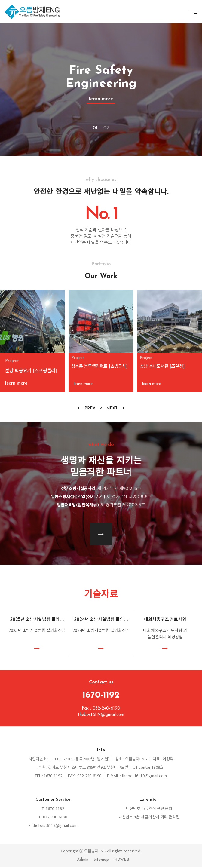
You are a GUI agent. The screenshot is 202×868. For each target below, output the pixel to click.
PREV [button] (90, 410)
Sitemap (101, 861)
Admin (83, 861)
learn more (101, 99)
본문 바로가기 (0, 0)
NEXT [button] (112, 410)
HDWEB (122, 861)
